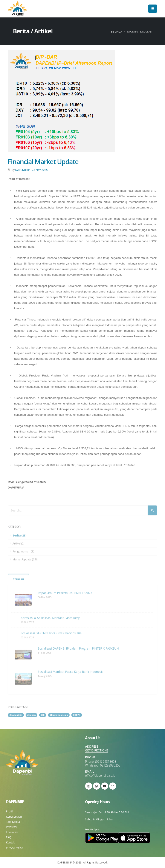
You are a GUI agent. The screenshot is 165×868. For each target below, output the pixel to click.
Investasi (11, 827)
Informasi (12, 832)
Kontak (10, 842)
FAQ (9, 837)
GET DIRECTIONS (97, 750)
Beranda (116, 32)
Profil (9, 811)
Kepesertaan (14, 817)
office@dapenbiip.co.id (100, 775)
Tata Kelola (13, 822)
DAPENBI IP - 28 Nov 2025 (31, 170)
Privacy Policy (15, 848)
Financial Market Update (43, 162)
